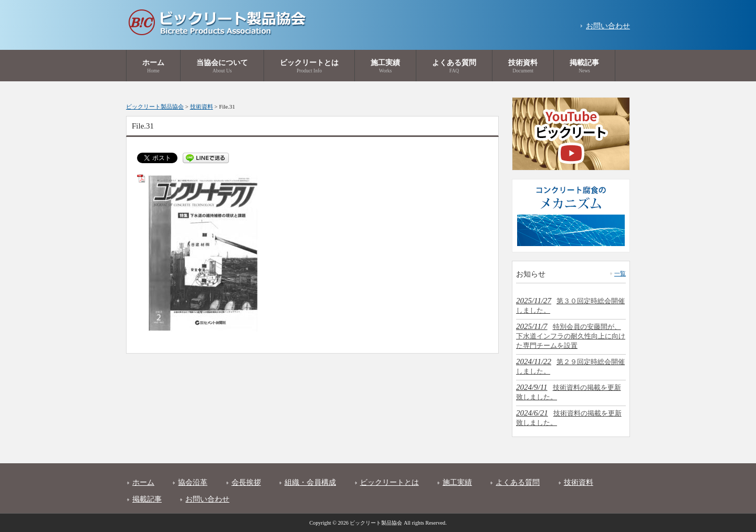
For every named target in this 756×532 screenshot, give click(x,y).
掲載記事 (147, 499)
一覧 (620, 273)
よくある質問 (518, 482)
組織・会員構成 (310, 482)
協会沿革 (193, 482)
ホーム (143, 482)
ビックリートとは (390, 482)
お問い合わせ (608, 26)
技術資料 (579, 482)
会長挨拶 (246, 482)
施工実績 (457, 482)
